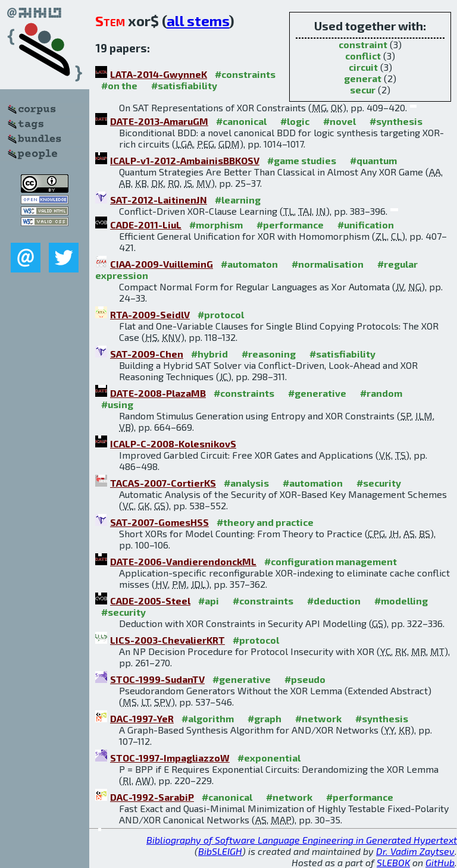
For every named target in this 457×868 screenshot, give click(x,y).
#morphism (216, 225)
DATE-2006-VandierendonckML (183, 561)
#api (209, 601)
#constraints (245, 74)
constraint (363, 44)
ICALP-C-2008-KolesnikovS (173, 444)
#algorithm (208, 718)
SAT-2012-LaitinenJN (159, 200)
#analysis (246, 483)
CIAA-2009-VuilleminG (162, 264)
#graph (265, 718)
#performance (290, 225)
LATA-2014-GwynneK (159, 74)
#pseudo (305, 679)
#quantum (373, 160)
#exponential (269, 758)
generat (363, 78)
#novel (339, 121)
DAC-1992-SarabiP (152, 797)
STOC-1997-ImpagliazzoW (170, 758)
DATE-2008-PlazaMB (158, 393)
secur (363, 90)
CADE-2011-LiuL (146, 225)
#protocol (221, 314)
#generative (317, 393)
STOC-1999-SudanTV (157, 679)
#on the (119, 85)
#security (379, 483)
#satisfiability (184, 85)
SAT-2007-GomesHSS (159, 522)
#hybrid (209, 354)
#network (318, 718)
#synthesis (396, 121)
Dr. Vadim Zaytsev (415, 851)
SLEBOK (393, 862)
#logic (295, 121)
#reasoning (269, 354)
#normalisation (328, 264)
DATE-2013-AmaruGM (159, 121)
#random (381, 393)
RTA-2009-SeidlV (150, 314)
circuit (363, 67)
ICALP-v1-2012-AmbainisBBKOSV (185, 160)
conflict (363, 56)
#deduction (334, 601)
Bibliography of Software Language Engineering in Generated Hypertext (302, 840)
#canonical (241, 121)
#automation (313, 483)
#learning (238, 200)
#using (117, 404)
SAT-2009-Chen (147, 354)
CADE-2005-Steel (150, 601)
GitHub (440, 862)
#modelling (401, 601)
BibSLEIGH (220, 851)
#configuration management (331, 561)
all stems (198, 21)
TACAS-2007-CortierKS (163, 483)
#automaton (249, 264)
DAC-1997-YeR (142, 718)
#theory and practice (265, 522)
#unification (366, 225)
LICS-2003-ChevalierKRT (168, 640)
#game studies (302, 160)
